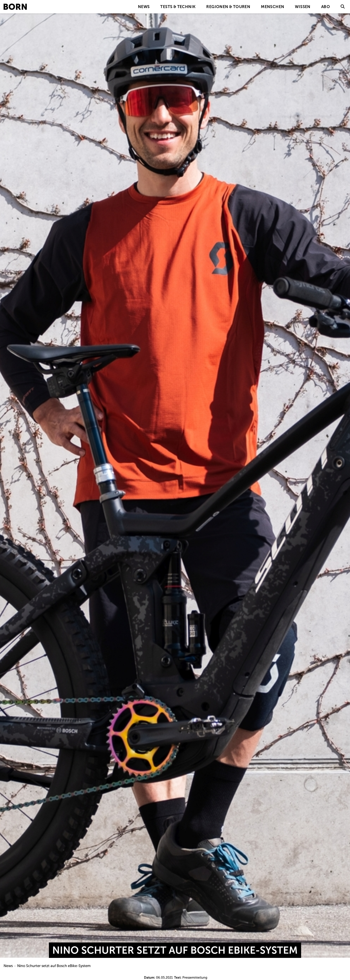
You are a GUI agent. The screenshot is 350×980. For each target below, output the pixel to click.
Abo (326, 7)
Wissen (303, 7)
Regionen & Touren (228, 7)
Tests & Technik (178, 7)
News (144, 7)
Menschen (273, 7)
